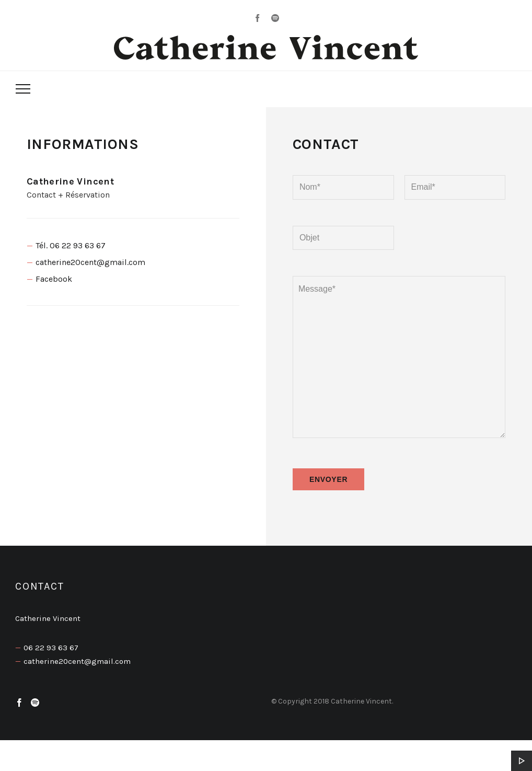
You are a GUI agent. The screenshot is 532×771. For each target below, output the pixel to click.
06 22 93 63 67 (51, 648)
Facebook (54, 279)
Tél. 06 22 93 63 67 (71, 245)
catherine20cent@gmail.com (90, 262)
